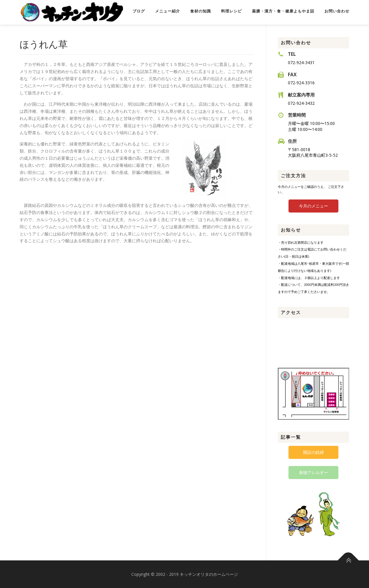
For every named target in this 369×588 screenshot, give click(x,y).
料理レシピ (231, 11)
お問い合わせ (337, 11)
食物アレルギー (313, 472)
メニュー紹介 (168, 11)
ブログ (139, 11)
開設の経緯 (313, 452)
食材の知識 (201, 11)
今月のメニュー (313, 205)
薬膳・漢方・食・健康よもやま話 (283, 11)
